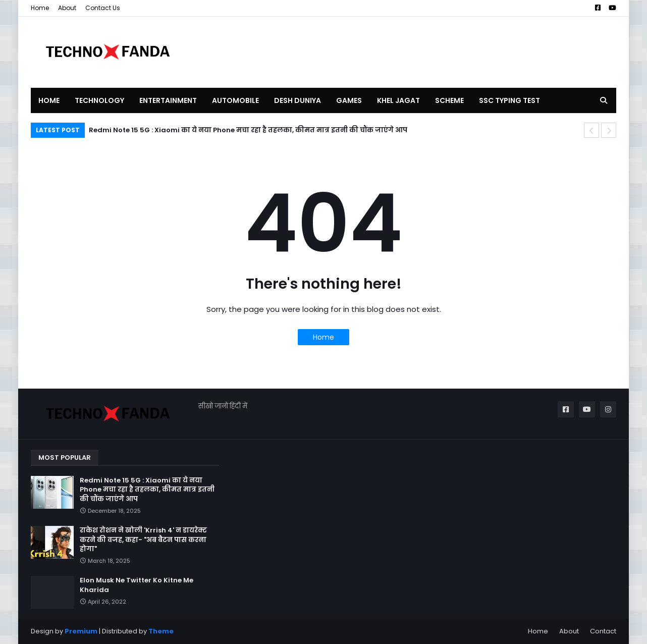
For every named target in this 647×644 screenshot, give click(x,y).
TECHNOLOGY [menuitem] (99, 100)
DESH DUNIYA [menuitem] (298, 100)
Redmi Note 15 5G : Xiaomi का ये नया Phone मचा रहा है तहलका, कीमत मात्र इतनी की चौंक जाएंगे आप (248, 130)
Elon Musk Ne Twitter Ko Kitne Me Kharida (137, 585)
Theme (161, 631)
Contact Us (103, 8)
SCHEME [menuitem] (449, 100)
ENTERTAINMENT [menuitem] (168, 100)
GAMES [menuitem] (349, 100)
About (67, 8)
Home (40, 8)
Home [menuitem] (49, 100)
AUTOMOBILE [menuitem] (235, 100)
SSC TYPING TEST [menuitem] (509, 100)
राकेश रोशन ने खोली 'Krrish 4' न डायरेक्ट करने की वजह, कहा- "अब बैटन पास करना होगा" (143, 540)
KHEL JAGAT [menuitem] (398, 100)
